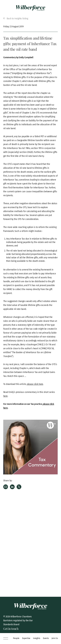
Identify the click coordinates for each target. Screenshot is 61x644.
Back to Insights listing (16, 18)
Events (46, 638)
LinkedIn (12, 487)
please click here (35, 384)
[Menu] (6, 639)
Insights (37, 638)
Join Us (55, 638)
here (5, 396)
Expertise (26, 638)
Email (6, 487)
